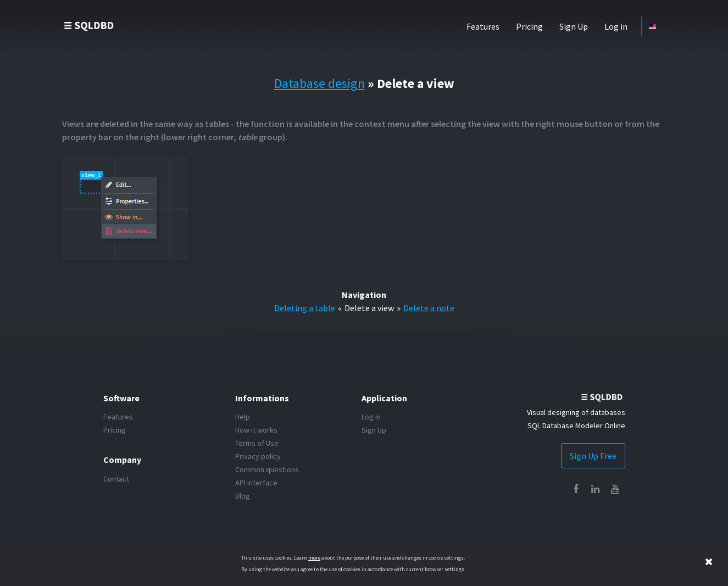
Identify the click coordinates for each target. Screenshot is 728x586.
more (314, 558)
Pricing (529, 26)
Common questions (267, 469)
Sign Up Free (593, 456)
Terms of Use (257, 443)
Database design (319, 83)
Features (483, 26)
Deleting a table (305, 308)
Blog (243, 496)
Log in (616, 26)
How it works (256, 430)
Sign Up (574, 26)
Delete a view (369, 308)
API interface (256, 483)
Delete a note (429, 308)
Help (243, 417)
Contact (116, 479)
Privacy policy (258, 456)
